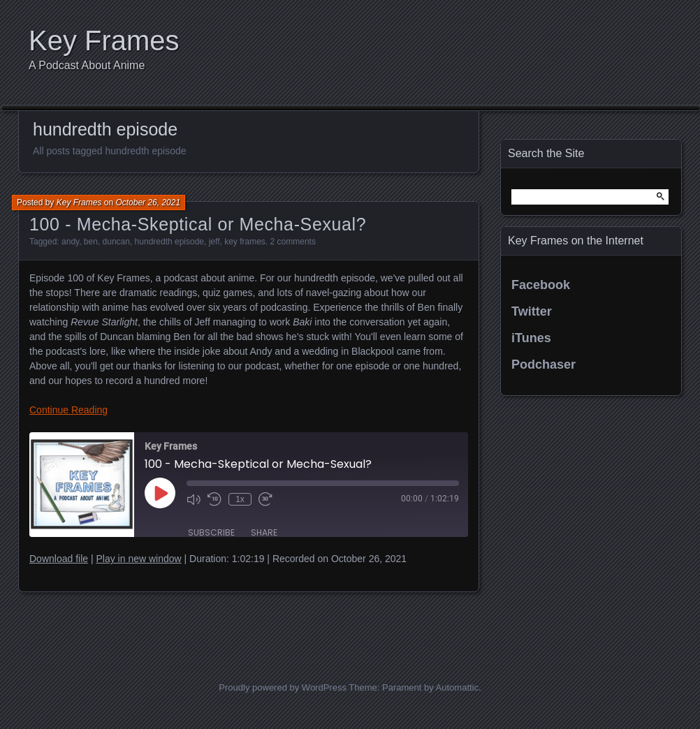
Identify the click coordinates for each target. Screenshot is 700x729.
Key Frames (104, 40)
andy (70, 242)
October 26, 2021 (148, 202)
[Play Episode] (160, 493)
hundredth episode (169, 242)
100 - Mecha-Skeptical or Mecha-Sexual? (198, 224)
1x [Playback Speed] (240, 499)
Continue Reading (68, 410)
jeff (214, 242)
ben (91, 242)
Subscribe (211, 532)
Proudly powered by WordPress (283, 687)
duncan (116, 242)
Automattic (457, 687)
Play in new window (138, 559)
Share (264, 532)
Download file (59, 559)
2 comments (293, 242)
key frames (245, 242)
